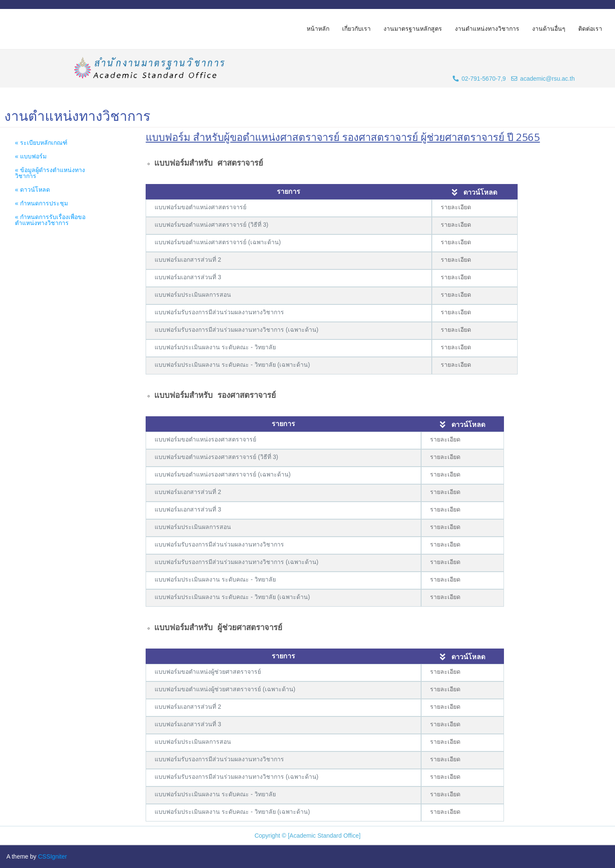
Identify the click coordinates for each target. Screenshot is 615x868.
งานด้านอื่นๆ (549, 29)
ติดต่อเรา (590, 29)
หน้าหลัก (318, 29)
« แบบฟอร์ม (31, 156)
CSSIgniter (53, 856)
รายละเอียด (456, 207)
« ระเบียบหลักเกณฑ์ (41, 143)
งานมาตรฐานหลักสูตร (413, 29)
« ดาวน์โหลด (32, 190)
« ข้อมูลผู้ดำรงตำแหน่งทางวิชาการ (50, 173)
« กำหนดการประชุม (41, 203)
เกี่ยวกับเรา (356, 29)
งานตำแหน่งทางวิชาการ (487, 29)
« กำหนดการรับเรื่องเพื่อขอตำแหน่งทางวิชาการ (50, 220)
